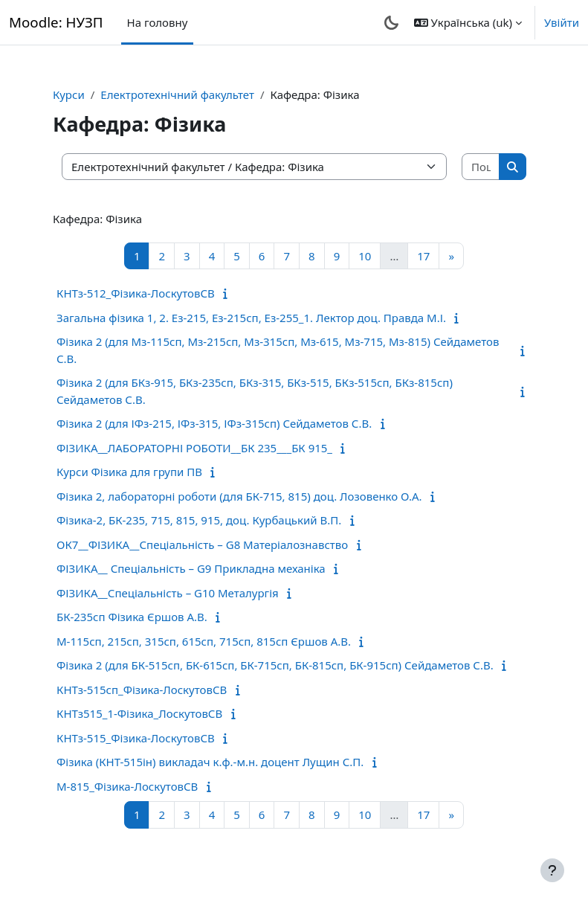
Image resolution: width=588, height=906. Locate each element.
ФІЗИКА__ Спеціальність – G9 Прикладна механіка (191, 568)
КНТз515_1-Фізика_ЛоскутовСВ (139, 713)
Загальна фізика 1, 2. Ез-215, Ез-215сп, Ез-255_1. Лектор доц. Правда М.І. (251, 318)
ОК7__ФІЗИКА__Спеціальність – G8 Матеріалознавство (202, 544)
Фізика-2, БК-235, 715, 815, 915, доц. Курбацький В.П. (199, 520)
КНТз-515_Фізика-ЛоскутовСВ (136, 738)
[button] (468, 22)
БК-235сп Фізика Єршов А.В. (132, 617)
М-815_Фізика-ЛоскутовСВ (127, 786)
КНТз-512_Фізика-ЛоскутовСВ (136, 293)
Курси (69, 94)
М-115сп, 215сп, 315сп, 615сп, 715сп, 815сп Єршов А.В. (204, 641)
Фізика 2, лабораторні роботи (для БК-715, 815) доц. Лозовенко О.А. (239, 496)
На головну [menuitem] (158, 22)
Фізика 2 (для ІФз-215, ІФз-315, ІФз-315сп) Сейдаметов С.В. (214, 423)
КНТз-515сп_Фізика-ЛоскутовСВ (142, 690)
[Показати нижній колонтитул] (552, 870)
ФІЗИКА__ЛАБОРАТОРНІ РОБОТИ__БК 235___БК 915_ (194, 448)
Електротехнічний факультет (177, 94)
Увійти (562, 22)
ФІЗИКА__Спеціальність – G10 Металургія (168, 593)
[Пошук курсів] (481, 167)
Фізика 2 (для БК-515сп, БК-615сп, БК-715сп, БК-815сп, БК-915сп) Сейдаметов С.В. (275, 665)
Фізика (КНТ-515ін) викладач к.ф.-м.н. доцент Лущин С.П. (210, 762)
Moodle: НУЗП (56, 22)
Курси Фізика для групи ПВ (129, 472)
